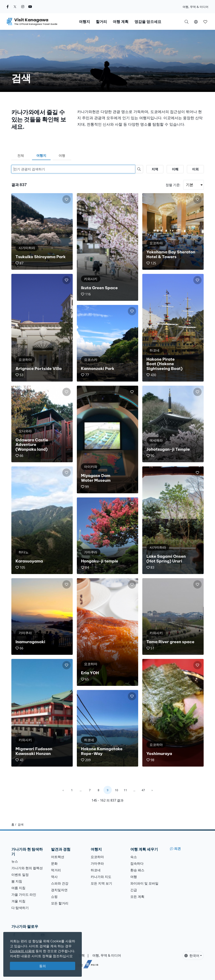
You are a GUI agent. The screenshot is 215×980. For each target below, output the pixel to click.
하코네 (96, 870)
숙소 (134, 857)
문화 (54, 863)
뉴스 (15, 861)
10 (116, 790)
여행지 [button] (84, 22)
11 (125, 790)
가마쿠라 (97, 863)
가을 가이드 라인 (24, 895)
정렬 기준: (173, 185)
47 (143, 790)
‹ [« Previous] (63, 790)
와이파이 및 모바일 (144, 883)
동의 (43, 966)
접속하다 (137, 863)
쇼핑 (54, 897)
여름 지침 (18, 888)
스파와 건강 (60, 883)
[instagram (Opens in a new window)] (23, 7)
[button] (196, 22)
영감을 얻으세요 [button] (148, 22)
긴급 (134, 890)
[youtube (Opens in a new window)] (30, 7)
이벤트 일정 (20, 875)
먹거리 (56, 870)
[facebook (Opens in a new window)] (8, 7)
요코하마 (97, 857)
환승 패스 (137, 870)
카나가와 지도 (101, 877)
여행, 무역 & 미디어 (195, 7)
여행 (62, 155)
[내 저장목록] (205, 22)
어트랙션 (58, 857)
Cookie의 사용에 (22, 951)
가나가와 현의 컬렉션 (27, 868)
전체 (21, 155)
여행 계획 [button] (121, 22)
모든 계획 (137, 897)
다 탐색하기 (20, 908)
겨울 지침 (18, 901)
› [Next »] (152, 790)
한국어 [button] (192, 956)
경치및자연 (59, 890)
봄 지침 (17, 881)
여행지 (41, 155)
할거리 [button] (101, 22)
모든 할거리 (60, 903)
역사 (54, 877)
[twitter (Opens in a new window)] (15, 7)
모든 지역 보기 (101, 883)
